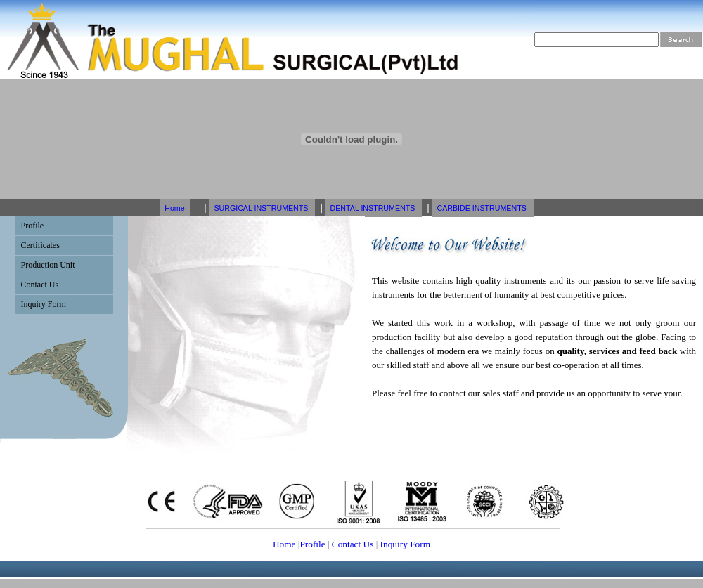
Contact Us (353, 544)
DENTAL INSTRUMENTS (374, 208)
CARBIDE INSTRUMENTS (482, 208)
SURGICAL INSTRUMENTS (262, 208)
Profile (312, 544)
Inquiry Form (404, 544)
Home (174, 208)
